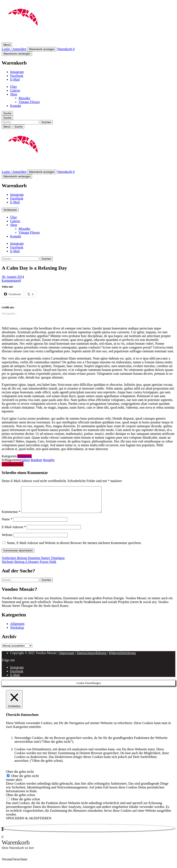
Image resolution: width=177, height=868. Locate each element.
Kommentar (11, 517)
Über (14, 87)
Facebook (17, 76)
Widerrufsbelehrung (122, 658)
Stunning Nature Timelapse (33, 563)
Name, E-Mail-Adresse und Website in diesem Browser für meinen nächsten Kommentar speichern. (74, 548)
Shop (14, 94)
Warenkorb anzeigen (42, 49)
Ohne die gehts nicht (25, 781)
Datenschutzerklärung (91, 658)
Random (36, 460)
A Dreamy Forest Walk (29, 567)
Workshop (17, 633)
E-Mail (15, 79)
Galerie (15, 90)
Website (7, 540)
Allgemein (25, 456)
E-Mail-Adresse (14, 532)
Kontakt (16, 106)
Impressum (67, 658)
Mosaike (24, 98)
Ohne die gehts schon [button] (20, 800)
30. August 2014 (13, 277)
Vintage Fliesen (29, 102)
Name (7, 524)
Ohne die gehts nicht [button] (20, 777)
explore (25, 460)
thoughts (49, 460)
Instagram (17, 72)
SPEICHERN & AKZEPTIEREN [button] (29, 823)
